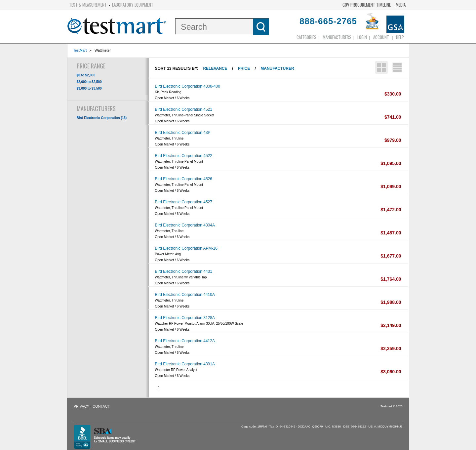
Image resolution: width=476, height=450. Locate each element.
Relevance (215, 68)
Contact (101, 406)
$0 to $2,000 (86, 75)
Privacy (81, 406)
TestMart (80, 50)
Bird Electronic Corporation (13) (102, 118)
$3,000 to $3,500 (89, 88)
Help (400, 37)
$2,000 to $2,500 (89, 82)
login (362, 37)
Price (244, 68)
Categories (306, 37)
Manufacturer (277, 68)
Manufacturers (337, 37)
